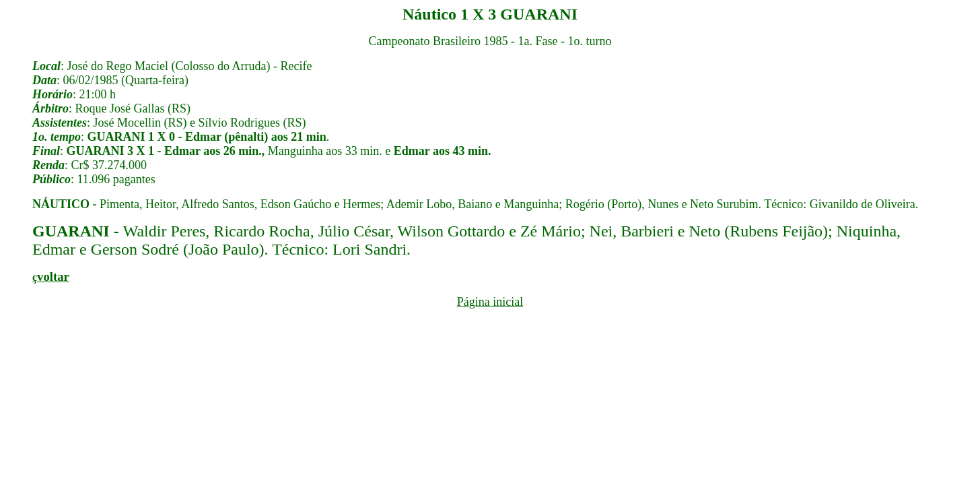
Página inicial (490, 302)
